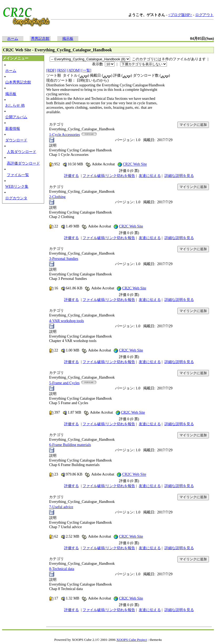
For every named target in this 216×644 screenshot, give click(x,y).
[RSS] (62, 70)
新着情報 (13, 128)
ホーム (13, 38)
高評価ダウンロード (23, 163)
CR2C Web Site (135, 164)
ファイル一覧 (18, 175)
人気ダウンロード (22, 152)
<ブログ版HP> (180, 15)
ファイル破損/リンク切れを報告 (109, 176)
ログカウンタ (16, 198)
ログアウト (204, 15)
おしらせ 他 (15, 105)
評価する (71, 176)
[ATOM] (74, 70)
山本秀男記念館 (18, 82)
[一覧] (86, 70)
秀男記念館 (40, 38)
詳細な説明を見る (179, 176)
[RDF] (51, 70)
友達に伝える (150, 176)
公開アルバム (16, 117)
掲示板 (68, 38)
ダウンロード (16, 140)
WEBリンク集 (17, 186)
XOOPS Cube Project (132, 640)
